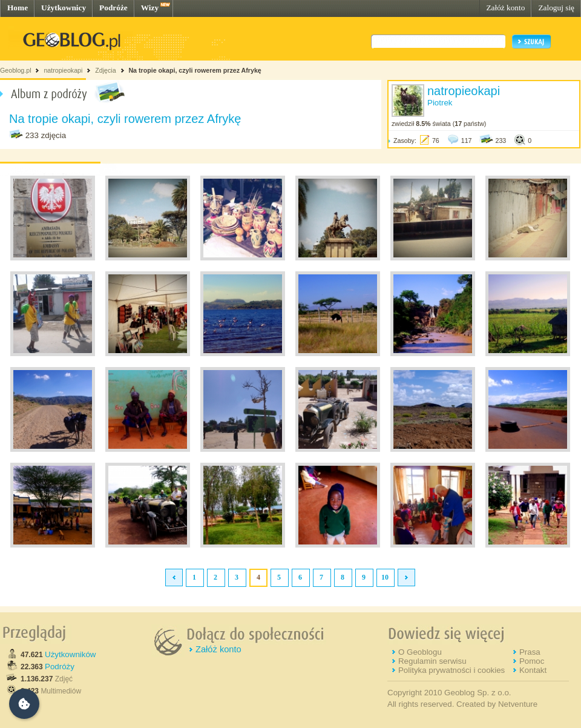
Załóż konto (505, 8)
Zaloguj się (556, 8)
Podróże (113, 8)
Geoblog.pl (16, 70)
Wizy (150, 8)
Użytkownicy (64, 8)
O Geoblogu (420, 652)
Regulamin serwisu (432, 661)
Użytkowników (70, 654)
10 (385, 577)
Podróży (60, 667)
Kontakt (533, 670)
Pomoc (532, 661)
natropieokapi (63, 70)
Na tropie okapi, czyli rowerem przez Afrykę (195, 70)
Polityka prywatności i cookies (451, 670)
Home (18, 8)
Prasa (530, 652)
